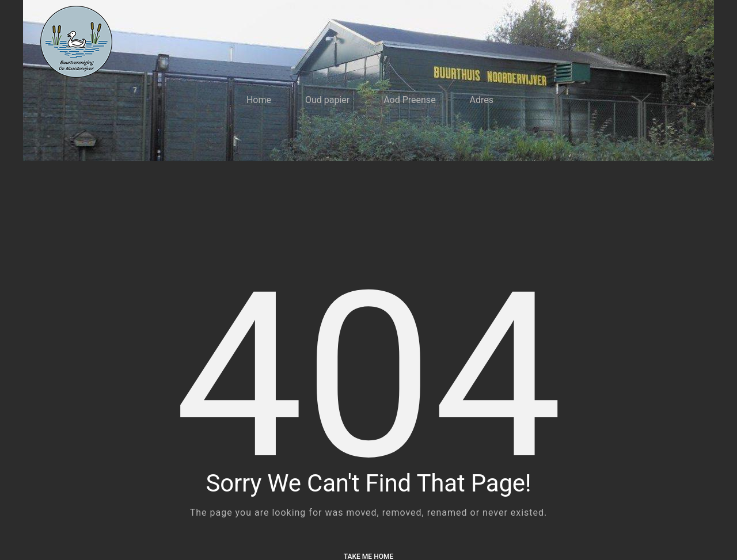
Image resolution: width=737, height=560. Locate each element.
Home (259, 100)
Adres (482, 100)
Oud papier (327, 100)
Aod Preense (409, 100)
